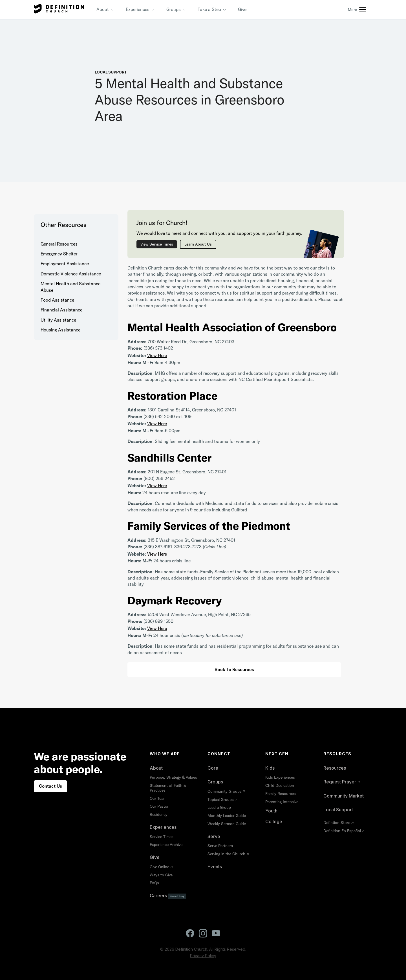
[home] (59, 10)
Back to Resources (234, 669)
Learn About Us (198, 244)
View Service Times (157, 244)
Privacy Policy (203, 956)
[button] (105, 10)
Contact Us (50, 786)
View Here (157, 355)
